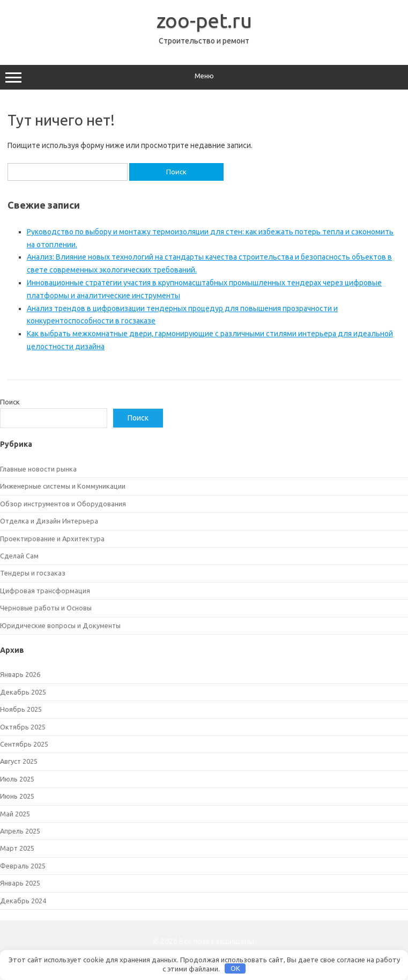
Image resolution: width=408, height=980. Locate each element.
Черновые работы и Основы (46, 608)
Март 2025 (17, 848)
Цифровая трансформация (45, 591)
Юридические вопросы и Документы (60, 625)
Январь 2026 (20, 674)
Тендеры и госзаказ (33, 573)
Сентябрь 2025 (24, 744)
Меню (204, 77)
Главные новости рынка (38, 469)
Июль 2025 (17, 779)
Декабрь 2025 (23, 692)
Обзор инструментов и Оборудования (63, 504)
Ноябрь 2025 (21, 709)
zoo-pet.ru (204, 20)
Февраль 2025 (23, 866)
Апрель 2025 (20, 831)
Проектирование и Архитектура (52, 539)
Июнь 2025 (17, 796)
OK (235, 968)
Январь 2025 (20, 883)
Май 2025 (15, 814)
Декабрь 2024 (23, 901)
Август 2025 (19, 761)
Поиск (10, 402)
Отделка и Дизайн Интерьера (49, 521)
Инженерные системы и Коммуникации (63, 486)
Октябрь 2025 (23, 727)
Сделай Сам (19, 556)
